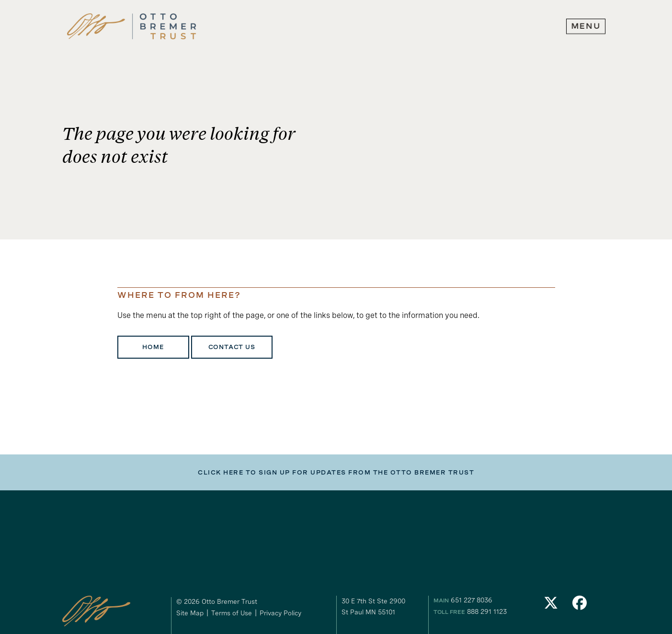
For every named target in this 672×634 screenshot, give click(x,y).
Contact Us (232, 347)
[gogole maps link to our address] (384, 607)
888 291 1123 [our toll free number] (487, 611)
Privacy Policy (280, 613)
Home (153, 347)
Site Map (190, 613)
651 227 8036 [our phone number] (472, 600)
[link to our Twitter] (551, 606)
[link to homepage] (132, 27)
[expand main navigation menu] (586, 26)
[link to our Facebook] (580, 606)
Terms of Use (232, 613)
